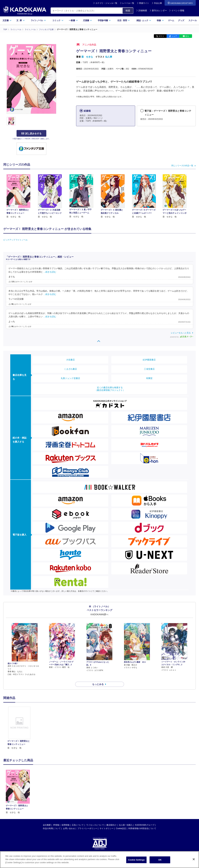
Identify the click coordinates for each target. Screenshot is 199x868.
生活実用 (124, 20)
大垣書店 (70, 360)
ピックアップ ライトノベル (15, 240)
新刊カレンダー (158, 11)
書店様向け (111, 819)
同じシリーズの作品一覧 (182, 165)
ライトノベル (38, 20)
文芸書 (7, 20)
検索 (128, 11)
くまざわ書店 (70, 369)
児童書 (87, 20)
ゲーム (171, 20)
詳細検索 (142, 11)
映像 (160, 20)
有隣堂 (149, 378)
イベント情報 (177, 11)
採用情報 (66, 819)
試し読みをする (31, 134)
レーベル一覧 (128, 3)
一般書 (73, 20)
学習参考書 (104, 20)
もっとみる (98, 678)
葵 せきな (87, 57)
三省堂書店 (149, 369)
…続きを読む (50, 272)
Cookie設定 (121, 823)
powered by (182, 337)
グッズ (181, 20)
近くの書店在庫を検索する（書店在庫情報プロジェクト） (110, 389)
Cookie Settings (136, 860)
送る (187, 36)
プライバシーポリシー (87, 823)
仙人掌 (109, 57)
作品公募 (158, 3)
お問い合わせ (69, 823)
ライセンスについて (95, 819)
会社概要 (47, 819)
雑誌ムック (144, 20)
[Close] (194, 859)
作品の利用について (52, 823)
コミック (58, 20)
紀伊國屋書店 (149, 360)
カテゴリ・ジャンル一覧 (106, 3)
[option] (19, 722)
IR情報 (56, 819)
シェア (174, 36)
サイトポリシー (107, 823)
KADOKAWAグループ (145, 819)
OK (160, 860)
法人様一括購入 (126, 819)
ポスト (162, 36)
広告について (78, 819)
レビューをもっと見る (181, 333)
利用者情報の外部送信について (142, 823)
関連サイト (144, 3)
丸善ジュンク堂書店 (70, 378)
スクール (192, 20)
